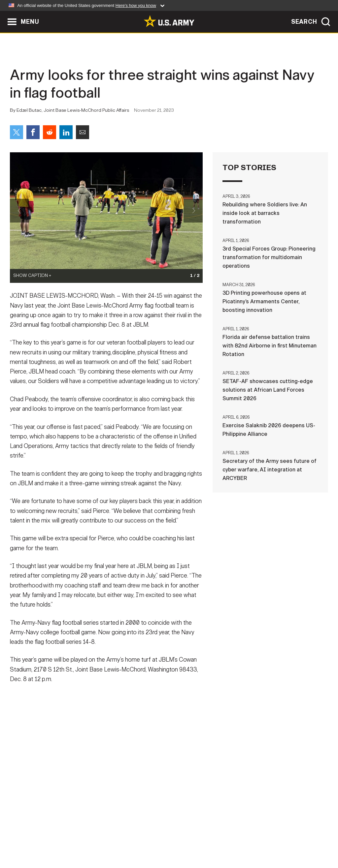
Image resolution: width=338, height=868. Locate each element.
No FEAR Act (241, 839)
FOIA (209, 839)
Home (25, 839)
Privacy (92, 839)
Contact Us (56, 839)
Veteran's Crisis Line (293, 839)
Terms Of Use (129, 839)
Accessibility (174, 839)
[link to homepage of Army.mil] (169, 21)
